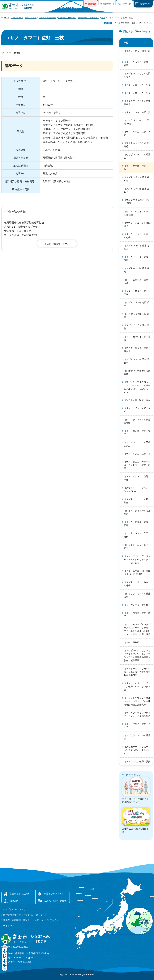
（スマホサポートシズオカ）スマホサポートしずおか (137, 750)
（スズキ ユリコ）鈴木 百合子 (137, 350)
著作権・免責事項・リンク (16, 920)
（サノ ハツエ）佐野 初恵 (137, 133)
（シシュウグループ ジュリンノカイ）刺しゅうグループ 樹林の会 (137, 559)
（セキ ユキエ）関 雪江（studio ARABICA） (137, 572)
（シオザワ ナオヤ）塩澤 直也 (138, 372)
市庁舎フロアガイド (54, 894)
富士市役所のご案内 (20, 894)
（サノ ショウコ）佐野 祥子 (137, 64)
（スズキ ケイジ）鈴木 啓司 (137, 270)
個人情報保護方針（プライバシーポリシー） (25, 915)
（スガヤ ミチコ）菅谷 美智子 (137, 361)
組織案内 (14, 901)
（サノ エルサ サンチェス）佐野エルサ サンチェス (137, 687)
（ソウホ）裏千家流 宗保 (137, 400)
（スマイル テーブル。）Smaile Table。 (137, 490)
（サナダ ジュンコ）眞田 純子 (138, 224)
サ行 (103, 18)
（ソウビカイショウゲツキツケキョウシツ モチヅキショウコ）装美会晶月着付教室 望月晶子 (137, 655)
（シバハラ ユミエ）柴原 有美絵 (138, 421)
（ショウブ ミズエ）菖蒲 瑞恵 (138, 595)
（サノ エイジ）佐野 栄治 (137, 410)
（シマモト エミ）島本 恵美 (137, 546)
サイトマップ (10, 926)
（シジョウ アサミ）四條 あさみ (138, 444)
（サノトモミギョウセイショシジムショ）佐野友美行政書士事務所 (137, 672)
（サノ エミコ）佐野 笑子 (137, 433)
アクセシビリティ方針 (48, 920)
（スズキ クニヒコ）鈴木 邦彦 (138, 501)
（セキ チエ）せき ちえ (137, 85)
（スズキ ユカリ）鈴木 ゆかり (137, 179)
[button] (90, 4)
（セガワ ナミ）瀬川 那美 (137, 52)
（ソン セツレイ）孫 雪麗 (137, 338)
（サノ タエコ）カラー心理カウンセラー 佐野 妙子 (137, 465)
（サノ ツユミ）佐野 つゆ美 (137, 726)
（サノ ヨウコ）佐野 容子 (137, 615)
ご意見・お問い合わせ (55, 901)
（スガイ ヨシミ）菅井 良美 (137, 327)
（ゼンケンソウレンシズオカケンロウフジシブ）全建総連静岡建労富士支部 (137, 701)
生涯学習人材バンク (67, 18)
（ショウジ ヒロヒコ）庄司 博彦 (136, 122)
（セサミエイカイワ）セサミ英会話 (137, 213)
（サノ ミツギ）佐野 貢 (137, 112)
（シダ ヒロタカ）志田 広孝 (137, 281)
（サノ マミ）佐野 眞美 (137, 762)
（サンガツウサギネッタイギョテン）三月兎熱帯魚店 (137, 714)
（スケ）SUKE (131, 642)
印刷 (109, 23)
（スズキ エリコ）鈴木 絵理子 (137, 584)
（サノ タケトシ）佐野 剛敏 (137, 478)
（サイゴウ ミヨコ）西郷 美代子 (138, 103)
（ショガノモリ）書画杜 (136, 605)
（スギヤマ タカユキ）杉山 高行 (136, 202)
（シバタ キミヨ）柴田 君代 (137, 535)
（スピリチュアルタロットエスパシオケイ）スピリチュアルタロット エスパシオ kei (137, 387)
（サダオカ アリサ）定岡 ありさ (138, 75)
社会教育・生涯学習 (47, 18)
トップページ (17, 18)
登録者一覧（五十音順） (89, 18)
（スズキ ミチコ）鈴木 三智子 (137, 190)
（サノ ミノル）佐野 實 (137, 454)
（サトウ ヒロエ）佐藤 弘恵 (137, 524)
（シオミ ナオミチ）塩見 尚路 (138, 512)
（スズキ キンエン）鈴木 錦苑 (136, 145)
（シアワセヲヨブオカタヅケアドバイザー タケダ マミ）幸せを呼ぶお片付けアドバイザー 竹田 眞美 (137, 629)
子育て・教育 (31, 18)
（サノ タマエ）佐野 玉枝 (137, 168)
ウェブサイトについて (14, 909)
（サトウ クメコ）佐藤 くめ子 (137, 236)
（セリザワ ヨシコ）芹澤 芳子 (138, 156)
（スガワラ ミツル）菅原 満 (138, 737)
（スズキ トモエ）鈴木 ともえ (137, 247)
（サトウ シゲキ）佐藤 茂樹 (137, 259)
